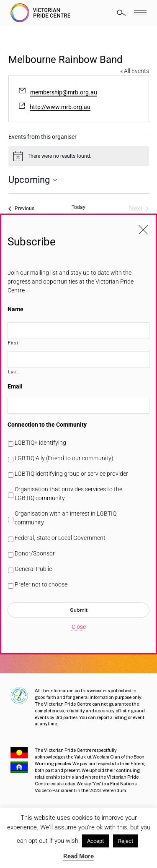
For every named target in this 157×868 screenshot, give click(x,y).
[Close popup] (143, 227)
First (13, 343)
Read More (78, 856)
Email (15, 386)
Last (13, 372)
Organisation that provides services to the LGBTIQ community (68, 494)
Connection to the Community (47, 425)
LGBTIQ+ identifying (40, 443)
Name (15, 309)
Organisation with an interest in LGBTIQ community (66, 518)
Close (79, 627)
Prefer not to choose (41, 584)
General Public (33, 569)
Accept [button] (95, 841)
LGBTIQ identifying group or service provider (71, 474)
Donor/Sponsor (35, 553)
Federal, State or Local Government (60, 538)
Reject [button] (126, 841)
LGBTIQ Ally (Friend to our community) (64, 458)
